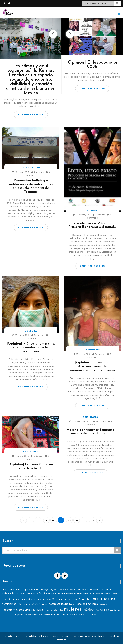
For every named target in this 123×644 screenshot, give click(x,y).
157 (92, 520)
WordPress (84, 636)
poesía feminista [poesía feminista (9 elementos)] (33, 615)
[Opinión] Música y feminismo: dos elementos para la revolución (31, 347)
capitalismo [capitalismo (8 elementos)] (19, 599)
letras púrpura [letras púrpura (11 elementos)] (33, 610)
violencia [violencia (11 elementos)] (92, 615)
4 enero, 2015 (21, 456)
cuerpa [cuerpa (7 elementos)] (67, 599)
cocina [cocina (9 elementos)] (29, 599)
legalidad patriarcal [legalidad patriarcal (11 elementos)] (88, 604)
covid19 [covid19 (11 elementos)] (51, 599)
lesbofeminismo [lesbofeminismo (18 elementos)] (13, 610)
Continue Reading (31, 114)
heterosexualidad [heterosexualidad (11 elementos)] (59, 604)
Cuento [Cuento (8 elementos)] (59, 599)
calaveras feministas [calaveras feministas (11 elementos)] (89, 593)
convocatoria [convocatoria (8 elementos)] (39, 599)
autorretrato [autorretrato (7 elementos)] (21, 593)
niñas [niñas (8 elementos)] (97, 610)
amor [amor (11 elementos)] (5, 589)
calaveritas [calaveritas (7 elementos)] (7, 599)
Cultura (31, 331)
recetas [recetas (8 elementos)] (46, 615)
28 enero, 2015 (21, 172)
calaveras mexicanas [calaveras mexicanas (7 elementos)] (111, 593)
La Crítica (31, 636)
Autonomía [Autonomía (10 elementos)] (8, 593)
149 (77, 520)
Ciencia (92, 210)
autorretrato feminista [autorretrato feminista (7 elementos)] (37, 593)
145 (47, 520)
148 (69, 520)
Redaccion (38, 172)
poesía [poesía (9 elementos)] (21, 615)
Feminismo (92, 350)
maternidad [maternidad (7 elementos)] (58, 610)
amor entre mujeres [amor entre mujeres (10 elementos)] (20, 589)
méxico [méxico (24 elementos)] (88, 610)
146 (54, 520)
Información (31, 168)
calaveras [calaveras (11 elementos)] (71, 593)
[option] (31, 69)
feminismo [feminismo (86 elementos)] (103, 598)
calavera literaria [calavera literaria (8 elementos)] (56, 593)
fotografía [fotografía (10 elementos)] (22, 604)
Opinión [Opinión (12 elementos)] (105, 610)
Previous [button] (53, 34)
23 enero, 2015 (21, 335)
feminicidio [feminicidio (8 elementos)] (84, 599)
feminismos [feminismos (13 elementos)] (9, 604)
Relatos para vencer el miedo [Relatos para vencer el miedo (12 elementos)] (69, 615)
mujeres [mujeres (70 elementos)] (73, 609)
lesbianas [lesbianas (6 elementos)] (103, 604)
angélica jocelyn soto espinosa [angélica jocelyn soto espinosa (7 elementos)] (58, 590)
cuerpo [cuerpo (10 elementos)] (74, 599)
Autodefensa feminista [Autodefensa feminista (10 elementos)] (99, 589)
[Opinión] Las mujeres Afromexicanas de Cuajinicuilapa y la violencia (92, 366)
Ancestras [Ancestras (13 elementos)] (37, 589)
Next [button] (70, 34)
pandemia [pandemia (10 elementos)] (115, 610)
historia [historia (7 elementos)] (73, 604)
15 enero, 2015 (82, 354)
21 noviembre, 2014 (80, 421)
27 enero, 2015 (82, 215)
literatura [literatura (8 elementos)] (47, 610)
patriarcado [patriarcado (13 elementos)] (10, 614)
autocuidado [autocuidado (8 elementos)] (80, 590)
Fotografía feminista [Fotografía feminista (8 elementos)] (38, 604)
